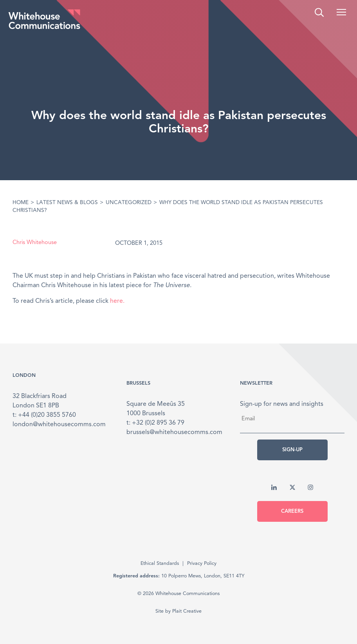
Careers (292, 511)
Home (21, 203)
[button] (341, 12)
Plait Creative (187, 611)
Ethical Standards (160, 563)
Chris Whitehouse (35, 243)
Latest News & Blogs (67, 203)
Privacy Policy (202, 563)
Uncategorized (129, 203)
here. (117, 301)
